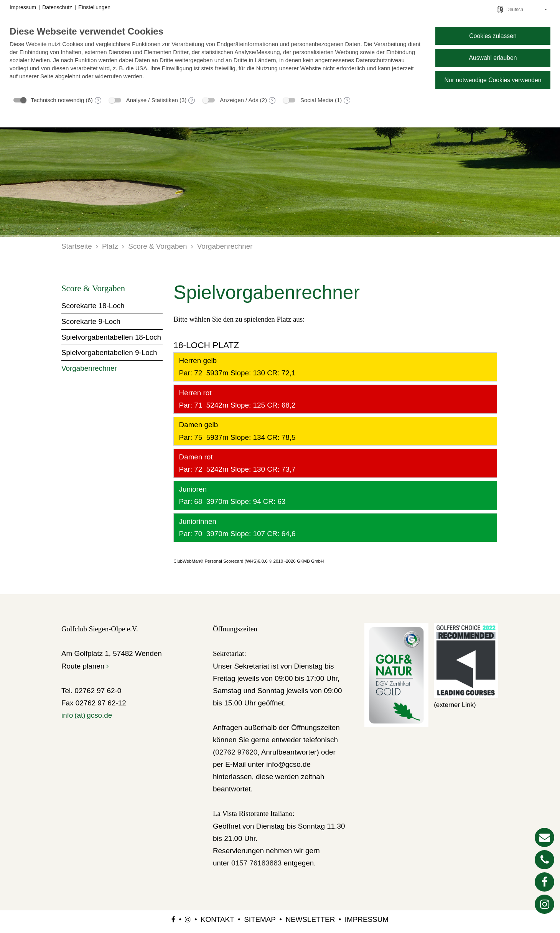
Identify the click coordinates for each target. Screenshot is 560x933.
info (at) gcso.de (87, 715)
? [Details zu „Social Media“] (347, 101)
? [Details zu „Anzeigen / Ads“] (272, 101)
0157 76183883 (256, 863)
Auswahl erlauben (493, 58)
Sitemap (260, 919)
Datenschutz (57, 7)
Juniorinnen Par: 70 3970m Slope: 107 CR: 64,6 (236, 528)
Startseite (77, 246)
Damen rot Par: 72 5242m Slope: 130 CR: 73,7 (236, 463)
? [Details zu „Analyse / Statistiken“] (192, 101)
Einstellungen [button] (94, 7)
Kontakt (217, 919)
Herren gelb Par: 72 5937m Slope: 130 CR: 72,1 (236, 367)
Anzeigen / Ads (239, 100)
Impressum (367, 919)
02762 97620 (236, 752)
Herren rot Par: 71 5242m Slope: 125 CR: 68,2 (236, 399)
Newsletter (310, 919)
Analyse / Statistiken (152, 100)
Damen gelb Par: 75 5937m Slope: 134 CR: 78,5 (236, 431)
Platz (110, 246)
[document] (216, 59)
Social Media (317, 100)
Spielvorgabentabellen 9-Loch (109, 353)
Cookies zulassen (493, 36)
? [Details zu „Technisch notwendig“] (98, 101)
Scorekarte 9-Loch (91, 321)
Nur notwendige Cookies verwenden (493, 80)
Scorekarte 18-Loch (93, 306)
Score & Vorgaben (157, 246)
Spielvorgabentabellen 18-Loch (111, 337)
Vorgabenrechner (225, 246)
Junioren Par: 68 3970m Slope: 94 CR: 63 (231, 495)
